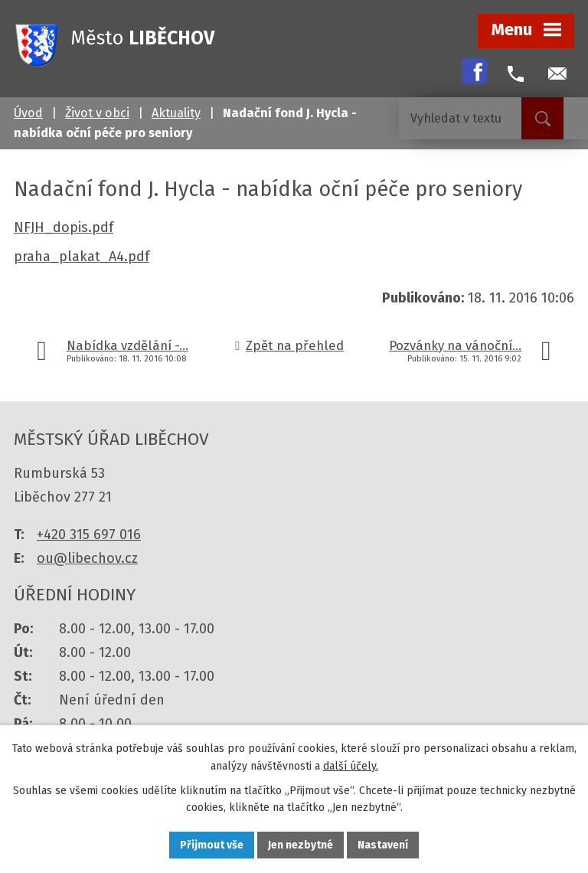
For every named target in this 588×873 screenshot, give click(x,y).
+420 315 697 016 (89, 535)
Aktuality (176, 113)
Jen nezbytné (301, 845)
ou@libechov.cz (87, 558)
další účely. (351, 766)
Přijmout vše (212, 845)
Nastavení (383, 845)
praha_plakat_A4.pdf (82, 257)
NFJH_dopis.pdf (64, 227)
